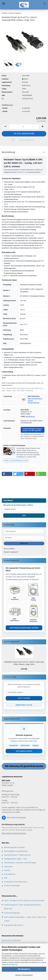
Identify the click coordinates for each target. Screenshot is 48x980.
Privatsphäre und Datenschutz (16, 882)
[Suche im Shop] (24, 692)
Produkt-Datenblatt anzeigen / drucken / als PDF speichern (32, 430)
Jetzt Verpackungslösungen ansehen (24, 628)
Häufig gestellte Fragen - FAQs (16, 859)
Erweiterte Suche (24, 705)
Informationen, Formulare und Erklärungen (20, 863)
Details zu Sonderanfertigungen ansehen (16, 460)
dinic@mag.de (30, 416)
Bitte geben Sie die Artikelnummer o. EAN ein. (18, 505)
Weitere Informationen (24, 975)
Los (24, 515)
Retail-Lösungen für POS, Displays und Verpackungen (24, 901)
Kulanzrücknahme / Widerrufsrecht (17, 855)
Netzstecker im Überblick (11, 940)
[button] (5, 127)
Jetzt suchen (24, 698)
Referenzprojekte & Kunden (15, 847)
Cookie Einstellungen (12, 886)
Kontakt (7, 870)
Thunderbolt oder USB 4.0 (14, 925)
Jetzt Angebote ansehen (24, 751)
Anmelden (24, 543)
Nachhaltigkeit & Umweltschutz (16, 851)
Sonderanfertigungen (12, 913)
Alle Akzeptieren (24, 969)
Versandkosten (10, 874)
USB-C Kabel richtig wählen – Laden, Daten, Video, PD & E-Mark (25, 919)
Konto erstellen (9, 549)
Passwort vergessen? (11, 552)
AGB (6, 878)
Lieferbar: (5, 79)
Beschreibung (8, 152)
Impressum (8, 867)
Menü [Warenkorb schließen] (4, 4)
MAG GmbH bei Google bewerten (14, 833)
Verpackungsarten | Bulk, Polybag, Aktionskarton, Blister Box (23, 907)
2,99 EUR (24, 669)
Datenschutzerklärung (10, 964)
